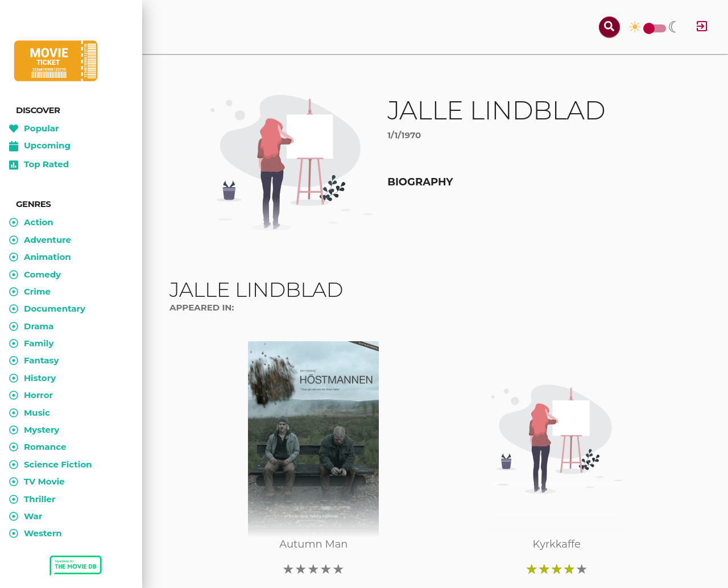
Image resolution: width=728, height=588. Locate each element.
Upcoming (40, 146)
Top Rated (39, 165)
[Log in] (702, 27)
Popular (34, 129)
